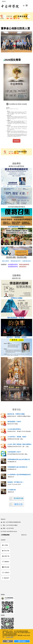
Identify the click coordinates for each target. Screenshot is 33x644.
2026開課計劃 (12, 490)
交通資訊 (6, 573)
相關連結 (6, 562)
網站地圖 (6, 567)
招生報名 (17, 141)
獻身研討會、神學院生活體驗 (16, 414)
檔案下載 (6, 556)
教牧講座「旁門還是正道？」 (16, 482)
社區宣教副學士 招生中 (14, 452)
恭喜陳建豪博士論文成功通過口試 (17, 467)
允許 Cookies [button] (22, 641)
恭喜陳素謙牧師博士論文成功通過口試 (19, 459)
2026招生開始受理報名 (14, 429)
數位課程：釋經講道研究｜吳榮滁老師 (16, 261)
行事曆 (5, 545)
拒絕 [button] (8, 641)
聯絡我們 (6, 578)
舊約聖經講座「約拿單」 (16, 318)
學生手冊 (6, 551)
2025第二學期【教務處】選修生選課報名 (19, 444)
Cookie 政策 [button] (10, 637)
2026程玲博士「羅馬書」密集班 (17, 437)
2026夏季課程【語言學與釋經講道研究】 (19, 475)
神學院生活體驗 (16, 298)
